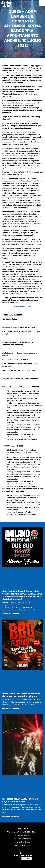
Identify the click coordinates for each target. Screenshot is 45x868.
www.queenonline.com (22, 307)
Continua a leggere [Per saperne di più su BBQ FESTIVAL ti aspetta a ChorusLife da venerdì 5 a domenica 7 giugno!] (10, 709)
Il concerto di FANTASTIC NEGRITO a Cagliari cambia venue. (20, 800)
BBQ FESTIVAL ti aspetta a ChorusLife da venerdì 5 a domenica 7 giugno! (21, 695)
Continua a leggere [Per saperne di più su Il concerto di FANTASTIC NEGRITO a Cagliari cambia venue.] (10, 816)
